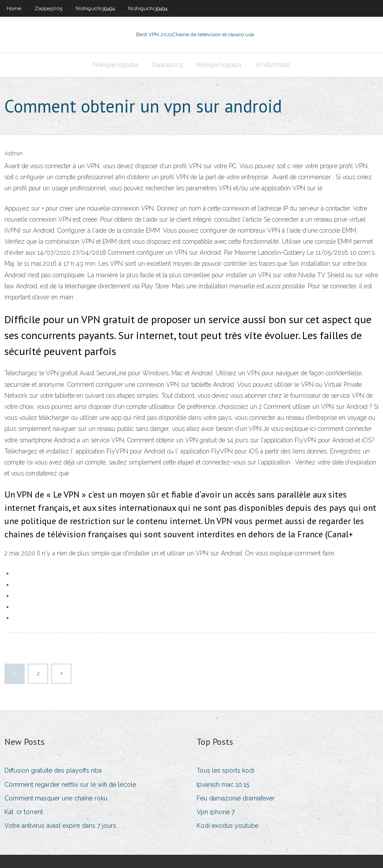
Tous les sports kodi (226, 770)
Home (14, 8)
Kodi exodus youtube (228, 826)
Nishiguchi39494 (95, 8)
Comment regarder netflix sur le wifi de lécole (70, 785)
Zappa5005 (48, 8)
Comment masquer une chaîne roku (56, 798)
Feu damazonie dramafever (236, 798)
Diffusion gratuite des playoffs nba (53, 770)
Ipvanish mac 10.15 (223, 785)
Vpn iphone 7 (216, 812)
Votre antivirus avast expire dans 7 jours (60, 826)
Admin (13, 153)
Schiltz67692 (273, 65)
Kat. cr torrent (24, 812)
